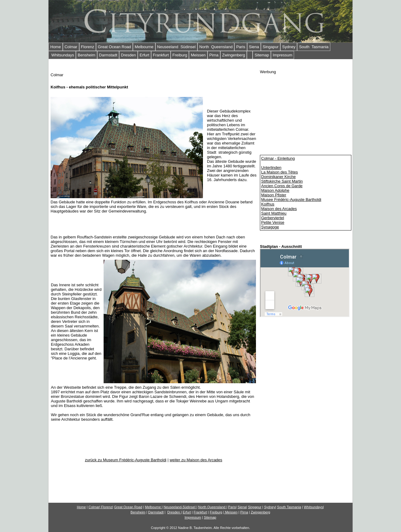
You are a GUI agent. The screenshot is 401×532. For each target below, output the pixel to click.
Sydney (289, 47)
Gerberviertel (273, 218)
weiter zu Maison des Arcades (196, 460)
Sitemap (262, 55)
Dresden (128, 55)
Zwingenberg (234, 55)
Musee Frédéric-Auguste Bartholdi (291, 200)
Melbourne (144, 47)
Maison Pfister (274, 195)
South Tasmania (314, 47)
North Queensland (216, 47)
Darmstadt (108, 55)
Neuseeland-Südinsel (180, 507)
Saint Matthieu (274, 213)
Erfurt (144, 55)
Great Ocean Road (114, 47)
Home (56, 47)
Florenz (88, 47)
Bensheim (87, 55)
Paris (241, 47)
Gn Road (128, 507)
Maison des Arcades (279, 209)
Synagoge (270, 227)
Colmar (71, 47)
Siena (254, 47)
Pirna (214, 55)
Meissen (198, 55)
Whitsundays (62, 55)
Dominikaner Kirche (278, 177)
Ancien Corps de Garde (282, 186)
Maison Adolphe (275, 190)
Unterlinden (271, 168)
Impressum (282, 55)
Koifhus (268, 204)
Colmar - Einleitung (278, 158)
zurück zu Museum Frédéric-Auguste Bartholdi (126, 460)
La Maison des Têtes (279, 172)
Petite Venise (273, 222)
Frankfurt (161, 55)
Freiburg (180, 55)
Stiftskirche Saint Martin (282, 181)
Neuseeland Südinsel (176, 47)
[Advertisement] (306, 112)
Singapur (271, 47)
